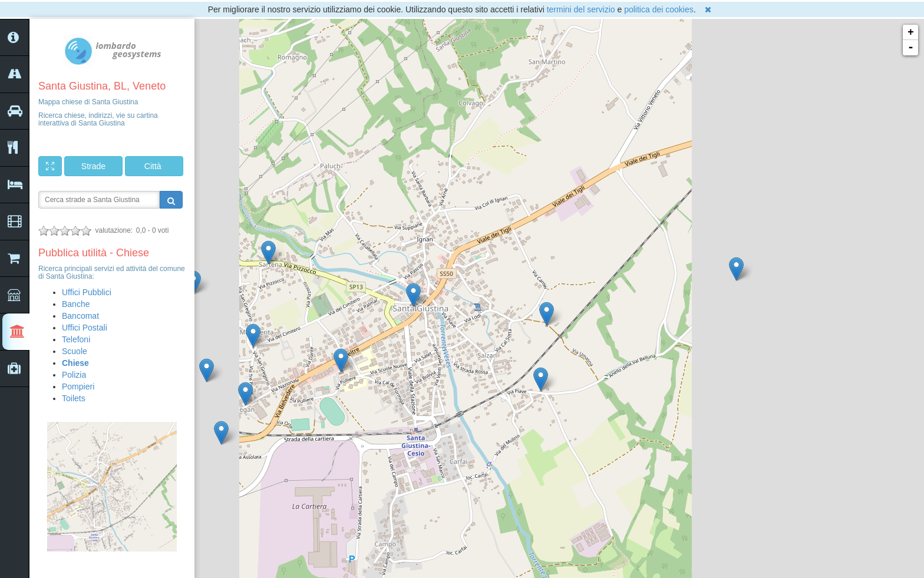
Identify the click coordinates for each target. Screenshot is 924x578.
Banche (76, 304)
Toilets (74, 398)
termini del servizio (581, 9)
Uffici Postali (85, 328)
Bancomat (80, 316)
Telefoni (76, 339)
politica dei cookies (659, 9)
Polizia (74, 375)
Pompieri (78, 387)
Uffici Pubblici (87, 292)
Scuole (75, 351)
